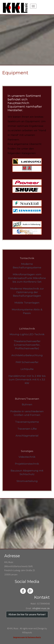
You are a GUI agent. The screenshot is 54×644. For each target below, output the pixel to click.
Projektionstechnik (27, 464)
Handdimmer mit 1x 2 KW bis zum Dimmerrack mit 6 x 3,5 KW (27, 379)
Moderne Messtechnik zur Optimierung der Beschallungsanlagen (27, 292)
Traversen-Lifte (27, 429)
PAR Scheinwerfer (27, 362)
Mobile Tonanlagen (27, 303)
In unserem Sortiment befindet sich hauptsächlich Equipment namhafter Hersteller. (25, 103)
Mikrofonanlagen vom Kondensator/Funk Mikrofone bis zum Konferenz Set (27, 278)
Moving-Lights (19, 334)
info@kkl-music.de (41, 608)
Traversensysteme (27, 422)
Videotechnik (27, 457)
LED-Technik (36, 334)
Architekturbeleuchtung (27, 355)
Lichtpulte (27, 369)
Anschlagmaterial (27, 436)
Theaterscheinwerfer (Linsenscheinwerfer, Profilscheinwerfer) (27, 345)
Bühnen (27, 404)
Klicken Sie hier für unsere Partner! (27, 614)
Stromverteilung (27, 481)
